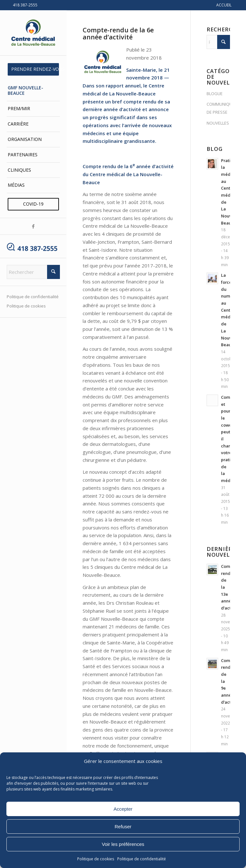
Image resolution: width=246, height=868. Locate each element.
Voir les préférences (123, 844)
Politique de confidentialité (142, 859)
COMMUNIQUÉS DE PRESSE (218, 108)
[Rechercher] (33, 272)
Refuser (123, 827)
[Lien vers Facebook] (33, 226)
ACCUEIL (224, 5)
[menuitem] (33, 69)
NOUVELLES (218, 123)
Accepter (123, 809)
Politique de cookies (96, 859)
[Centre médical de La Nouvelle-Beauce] (33, 33)
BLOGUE (215, 94)
